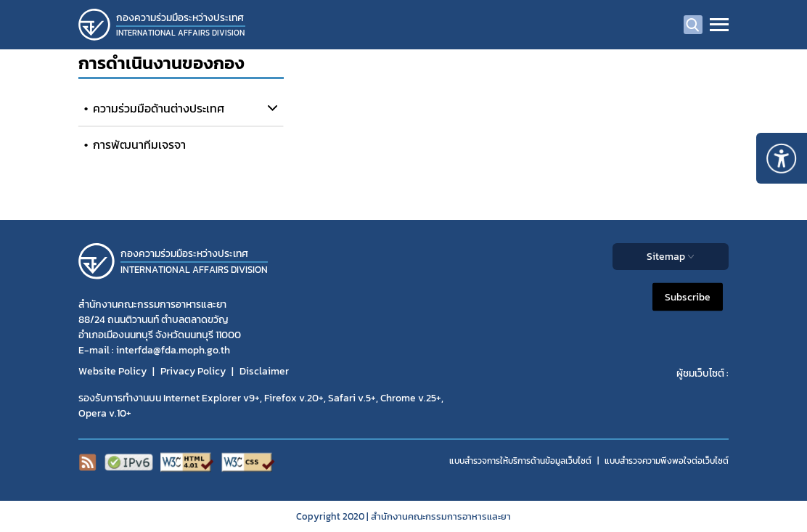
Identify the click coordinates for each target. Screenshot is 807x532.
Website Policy (112, 371)
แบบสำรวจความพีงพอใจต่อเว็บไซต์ (667, 461)
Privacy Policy (193, 371)
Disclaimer (264, 371)
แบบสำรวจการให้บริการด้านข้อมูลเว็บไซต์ (520, 461)
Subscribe (688, 297)
